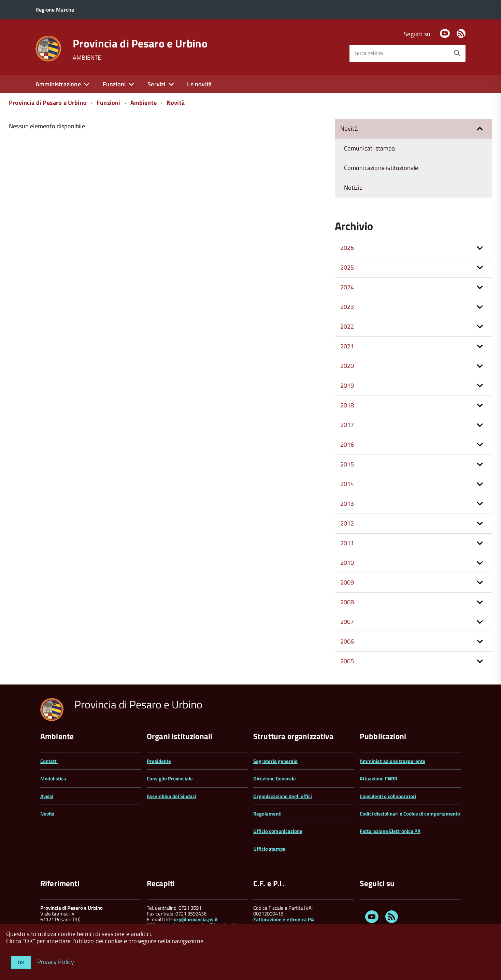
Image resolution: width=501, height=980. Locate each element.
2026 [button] (347, 248)
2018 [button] (347, 405)
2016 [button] (347, 444)
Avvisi (47, 796)
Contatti (49, 761)
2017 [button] (347, 425)
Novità (176, 103)
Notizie (353, 188)
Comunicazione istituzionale (381, 168)
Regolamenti (267, 814)
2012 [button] (347, 523)
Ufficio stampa (269, 849)
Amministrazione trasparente (392, 761)
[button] (480, 129)
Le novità (199, 84)
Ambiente (144, 103)
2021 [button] (347, 346)
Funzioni (114, 84)
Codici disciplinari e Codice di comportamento (410, 814)
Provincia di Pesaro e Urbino (140, 43)
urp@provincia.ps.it (196, 919)
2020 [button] (347, 366)
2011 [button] (347, 543)
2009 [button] (347, 582)
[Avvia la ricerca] (457, 53)
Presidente (159, 761)
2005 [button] (347, 661)
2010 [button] (347, 563)
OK (21, 962)
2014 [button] (347, 484)
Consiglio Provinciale (170, 779)
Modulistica (53, 779)
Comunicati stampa (369, 148)
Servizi (156, 84)
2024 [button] (347, 287)
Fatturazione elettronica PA (284, 919)
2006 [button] (347, 641)
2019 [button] (347, 385)
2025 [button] (347, 267)
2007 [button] (347, 622)
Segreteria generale (275, 761)
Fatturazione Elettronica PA (390, 831)
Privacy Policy (56, 961)
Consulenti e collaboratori (388, 796)
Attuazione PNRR (378, 779)
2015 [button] (347, 464)
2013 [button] (347, 503)
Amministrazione (58, 84)
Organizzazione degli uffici (283, 796)
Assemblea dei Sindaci (171, 796)
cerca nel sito (369, 53)
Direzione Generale (275, 779)
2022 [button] (347, 326)
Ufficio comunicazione (278, 831)
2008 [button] (347, 602)
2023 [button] (347, 307)
